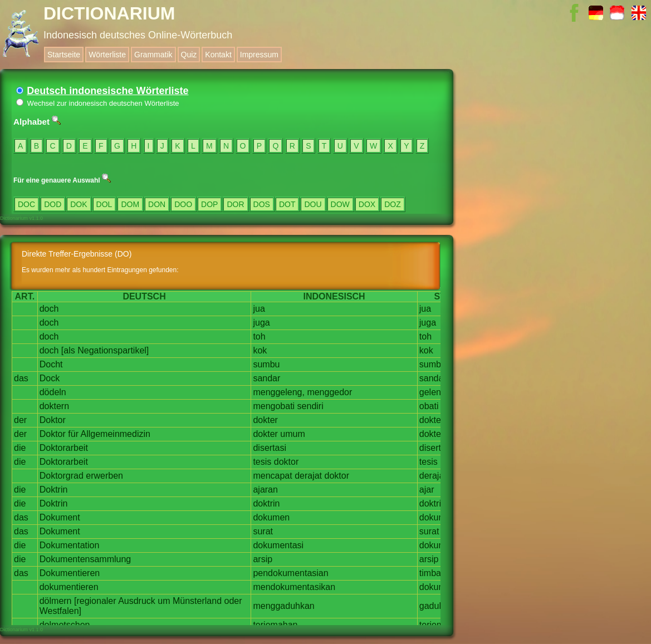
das (21, 378)
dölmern (56, 601)
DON (157, 204)
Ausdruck (137, 601)
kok (260, 350)
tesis (262, 462)
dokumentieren (69, 587)
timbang (435, 573)
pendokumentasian (290, 573)
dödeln (53, 392)
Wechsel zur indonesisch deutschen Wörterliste (98, 103)
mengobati (274, 406)
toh (259, 336)
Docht (51, 364)
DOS (262, 204)
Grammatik (153, 55)
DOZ (393, 204)
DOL (104, 204)
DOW (340, 204)
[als (68, 350)
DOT (287, 204)
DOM (130, 204)
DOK (79, 204)
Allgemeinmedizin (116, 434)
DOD (53, 204)
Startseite (64, 55)
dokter (265, 420)
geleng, (434, 392)
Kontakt (218, 55)
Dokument (60, 517)
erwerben (104, 476)
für (73, 434)
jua (259, 309)
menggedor (329, 392)
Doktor (53, 420)
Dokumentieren (70, 573)
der (20, 420)
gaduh (432, 606)
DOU (313, 204)
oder (233, 601)
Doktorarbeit (64, 448)
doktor (286, 462)
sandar (266, 378)
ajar (427, 490)
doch (49, 309)
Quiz (189, 55)
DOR (235, 204)
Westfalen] (60, 611)
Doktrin (54, 490)
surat (263, 531)
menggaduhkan (283, 606)
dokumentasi (278, 545)
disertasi (270, 448)
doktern (54, 406)
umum (292, 434)
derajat (308, 476)
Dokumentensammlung (85, 559)
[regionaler (95, 601)
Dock (50, 378)
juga (261, 323)
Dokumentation (70, 545)
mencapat (272, 476)
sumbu (266, 364)
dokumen (271, 517)
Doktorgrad (62, 476)
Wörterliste (107, 55)
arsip (263, 559)
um (164, 601)
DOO (183, 204)
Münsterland (197, 601)
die (20, 448)
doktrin (266, 503)
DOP (209, 204)
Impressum (259, 55)
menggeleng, (279, 392)
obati (429, 406)
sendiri (310, 406)
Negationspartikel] (113, 350)
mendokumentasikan (294, 587)
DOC (26, 204)
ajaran (265, 490)
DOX (367, 204)
